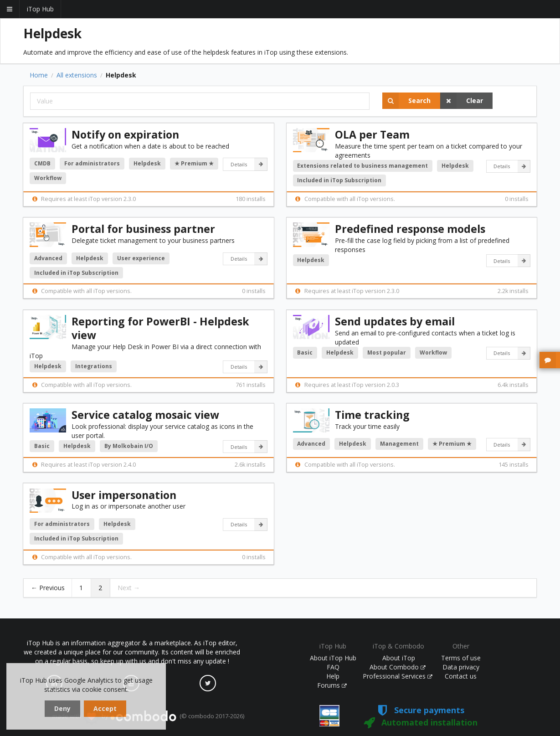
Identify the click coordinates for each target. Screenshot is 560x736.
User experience (141, 258)
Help (333, 676)
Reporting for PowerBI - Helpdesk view (160, 328)
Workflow (48, 178)
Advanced (48, 258)
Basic (305, 353)
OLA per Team (372, 134)
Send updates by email (395, 321)
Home (39, 75)
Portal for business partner (143, 229)
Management (399, 444)
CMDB (42, 163)
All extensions (77, 75)
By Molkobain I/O (129, 446)
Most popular (387, 353)
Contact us (461, 676)
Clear (462, 101)
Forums (332, 685)
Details (249, 164)
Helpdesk (147, 163)
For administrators (92, 163)
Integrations (94, 366)
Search (406, 101)
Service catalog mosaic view (145, 415)
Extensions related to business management (362, 166)
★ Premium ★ (194, 163)
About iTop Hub (333, 658)
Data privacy (461, 667)
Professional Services (398, 676)
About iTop (399, 658)
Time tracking (372, 415)
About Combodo (398, 667)
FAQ (333, 667)
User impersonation (124, 495)
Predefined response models (410, 229)
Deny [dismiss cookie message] (62, 708)
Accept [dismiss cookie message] (105, 708)
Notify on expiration (125, 134)
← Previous (48, 588)
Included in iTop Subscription (339, 180)
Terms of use (461, 658)
